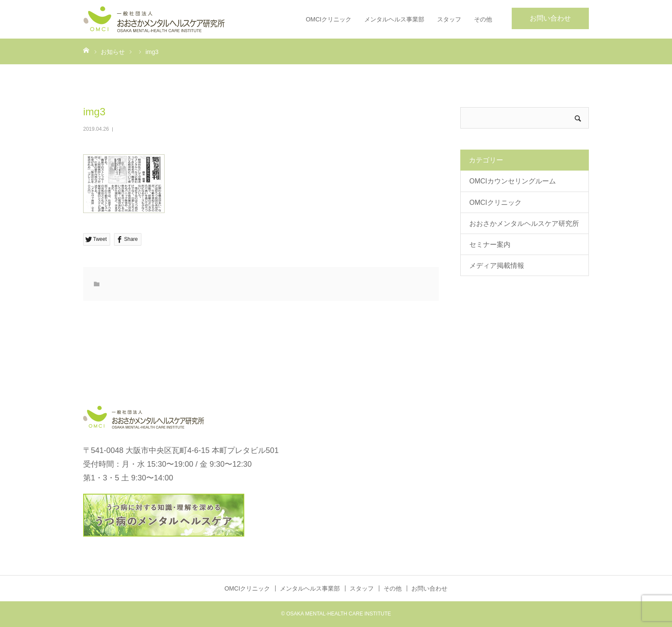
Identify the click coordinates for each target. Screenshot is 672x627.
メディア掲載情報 (497, 265)
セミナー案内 (490, 244)
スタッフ (449, 19)
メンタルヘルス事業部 (394, 19)
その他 (483, 19)
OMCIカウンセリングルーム (513, 181)
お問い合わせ (550, 18)
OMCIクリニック (328, 19)
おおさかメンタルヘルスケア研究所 (524, 223)
